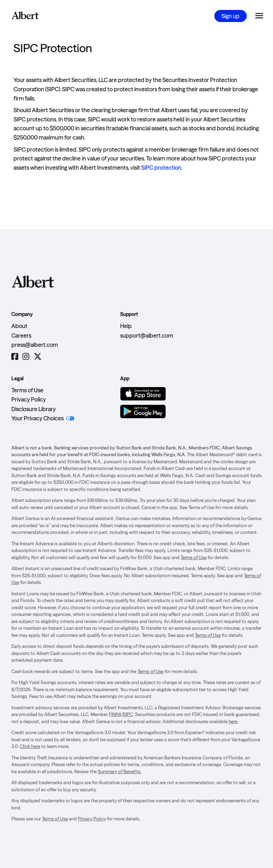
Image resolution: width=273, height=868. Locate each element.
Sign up (231, 16)
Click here (30, 746)
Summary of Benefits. (120, 771)
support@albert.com (147, 335)
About (19, 326)
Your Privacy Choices (38, 418)
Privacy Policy (29, 399)
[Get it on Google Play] (143, 411)
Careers (21, 335)
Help (126, 326)
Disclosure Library (34, 409)
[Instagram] (26, 357)
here (233, 721)
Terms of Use (27, 390)
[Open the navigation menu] (259, 16)
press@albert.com (35, 345)
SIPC (128, 714)
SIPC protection (161, 168)
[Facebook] (15, 357)
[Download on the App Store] (143, 394)
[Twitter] (38, 357)
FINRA (115, 714)
